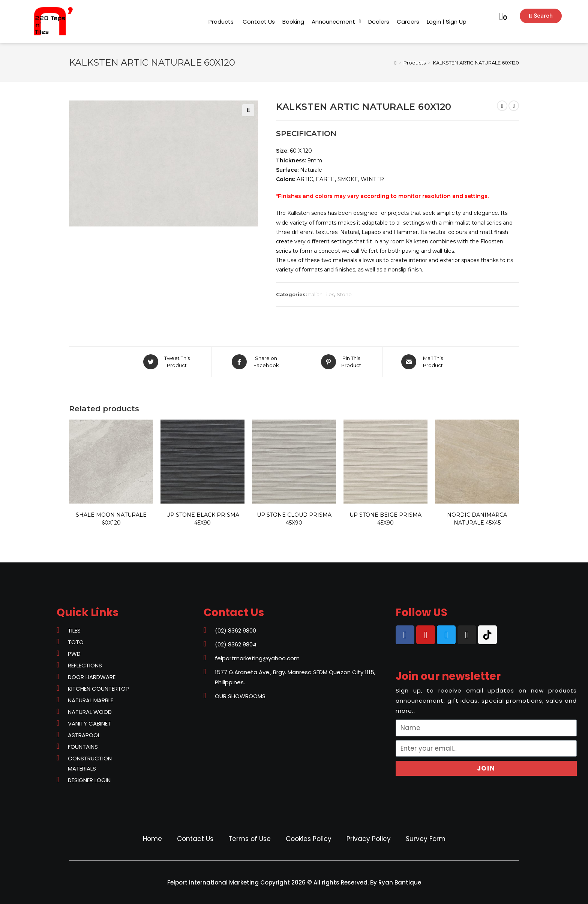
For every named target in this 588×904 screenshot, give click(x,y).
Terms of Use (250, 839)
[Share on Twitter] (168, 362)
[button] (221, 22)
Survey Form (426, 839)
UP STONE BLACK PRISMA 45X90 (203, 519)
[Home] (395, 63)
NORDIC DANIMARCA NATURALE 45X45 (477, 519)
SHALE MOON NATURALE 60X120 (111, 519)
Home (152, 839)
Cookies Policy (309, 839)
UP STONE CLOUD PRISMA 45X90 (294, 519)
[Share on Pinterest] (342, 362)
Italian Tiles (321, 294)
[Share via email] (424, 362)
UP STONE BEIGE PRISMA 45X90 (385, 519)
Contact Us (195, 839)
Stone (344, 294)
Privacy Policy (369, 839)
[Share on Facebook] (257, 362)
